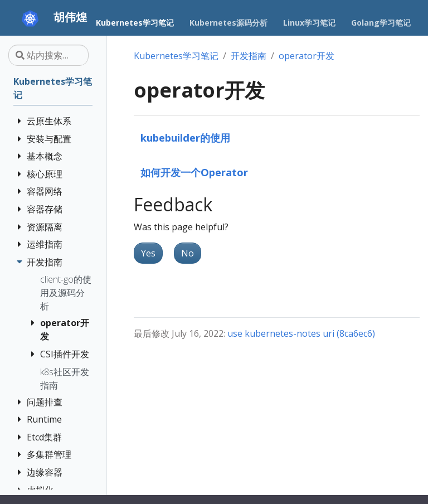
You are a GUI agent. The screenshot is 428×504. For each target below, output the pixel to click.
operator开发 (307, 56)
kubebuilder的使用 (185, 137)
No (188, 253)
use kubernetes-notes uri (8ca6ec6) (301, 333)
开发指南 (249, 56)
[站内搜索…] (48, 55)
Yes (148, 253)
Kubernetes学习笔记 (176, 56)
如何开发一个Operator (194, 172)
